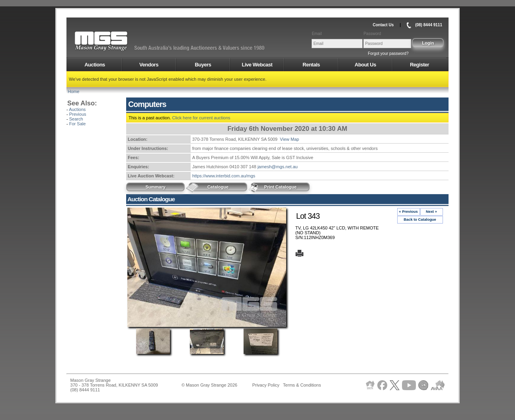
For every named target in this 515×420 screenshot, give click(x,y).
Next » (431, 212)
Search (76, 119)
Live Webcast (257, 65)
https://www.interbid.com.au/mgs (224, 176)
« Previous (408, 212)
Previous (78, 114)
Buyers (203, 65)
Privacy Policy (266, 385)
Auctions (95, 65)
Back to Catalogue (420, 220)
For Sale (78, 124)
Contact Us (383, 25)
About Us (365, 65)
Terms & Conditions (302, 385)
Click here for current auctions (201, 118)
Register (419, 65)
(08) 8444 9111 (429, 25)
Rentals (311, 65)
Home (73, 91)
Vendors (149, 65)
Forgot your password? (388, 53)
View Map (289, 139)
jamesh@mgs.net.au (278, 167)
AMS (121, 41)
